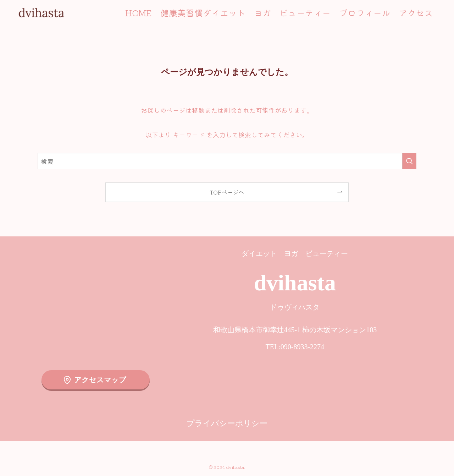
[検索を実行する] (409, 161)
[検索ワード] (227, 161)
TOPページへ (227, 192)
